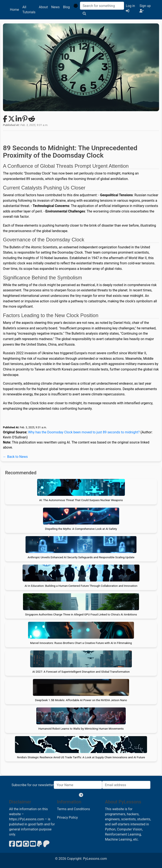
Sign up (145, 8)
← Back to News (15, 457)
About (43, 7)
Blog (66, 7)
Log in (130, 8)
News (55, 7)
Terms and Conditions (73, 809)
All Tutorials (29, 10)
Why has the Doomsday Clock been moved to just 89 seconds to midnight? (84, 432)
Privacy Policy (67, 817)
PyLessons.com (95, 859)
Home (14, 10)
